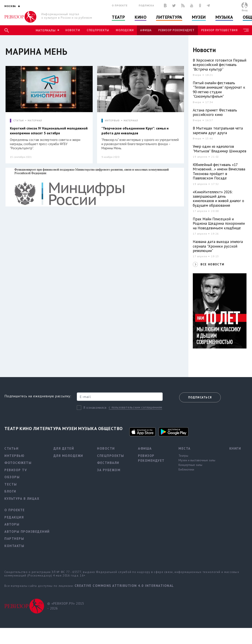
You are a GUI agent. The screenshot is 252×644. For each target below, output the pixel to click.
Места (185, 448)
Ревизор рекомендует (176, 30)
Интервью (14, 456)
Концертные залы (190, 465)
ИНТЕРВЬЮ (112, 121)
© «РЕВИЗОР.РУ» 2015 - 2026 (66, 606)
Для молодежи (68, 456)
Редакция (14, 517)
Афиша (146, 30)
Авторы (12, 524)
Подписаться (200, 397)
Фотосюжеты (18, 463)
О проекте (120, 5)
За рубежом (109, 470)
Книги (235, 448)
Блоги (10, 491)
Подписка (146, 5)
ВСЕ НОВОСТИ (212, 264)
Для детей (64, 448)
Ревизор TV (16, 470)
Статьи (11, 448)
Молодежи (125, 30)
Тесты (11, 484)
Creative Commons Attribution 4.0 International (124, 586)
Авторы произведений (27, 532)
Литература (169, 17)
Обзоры (12, 477)
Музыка (224, 17)
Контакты (14, 546)
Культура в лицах (22, 499)
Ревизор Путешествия (219, 30)
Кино (141, 17)
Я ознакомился (95, 408)
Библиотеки (186, 469)
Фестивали (108, 463)
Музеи (199, 17)
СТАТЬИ (19, 121)
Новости (73, 30)
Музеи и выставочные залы (197, 460)
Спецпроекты (98, 30)
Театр (118, 17)
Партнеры (14, 539)
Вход (245, 10)
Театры (183, 456)
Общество (110, 429)
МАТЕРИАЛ (35, 121)
